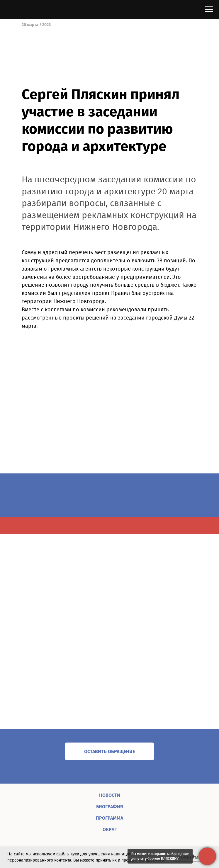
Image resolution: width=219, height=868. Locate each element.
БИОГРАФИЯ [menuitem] (110, 807)
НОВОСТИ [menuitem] (110, 795)
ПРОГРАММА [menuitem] (109, 818)
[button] (109, 751)
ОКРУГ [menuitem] (110, 829)
